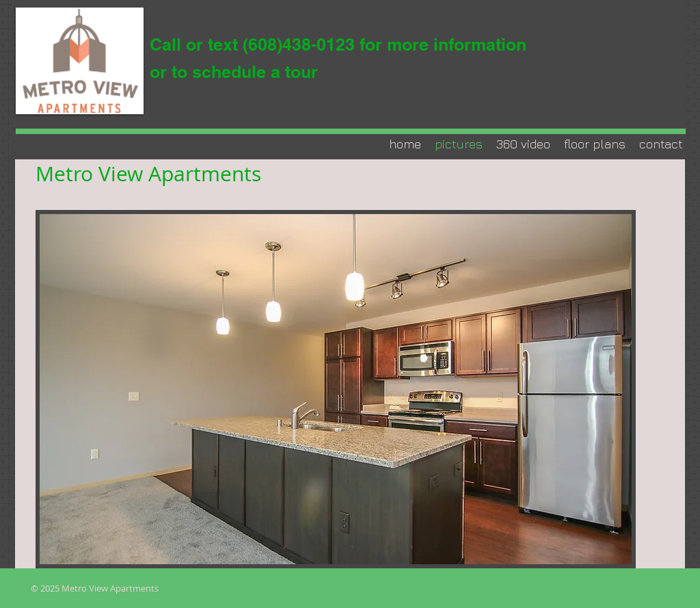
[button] (336, 389)
